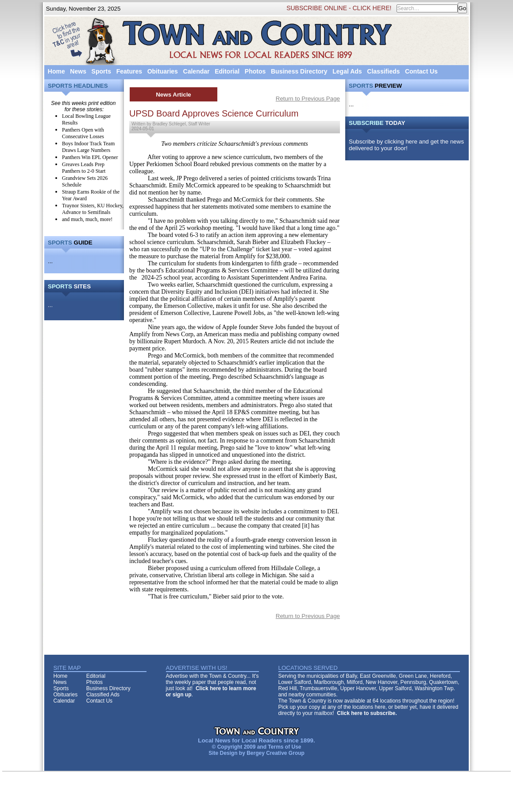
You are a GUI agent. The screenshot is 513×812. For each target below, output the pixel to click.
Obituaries (163, 71)
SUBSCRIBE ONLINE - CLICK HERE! (339, 8)
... (50, 261)
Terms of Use (284, 747)
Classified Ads (103, 695)
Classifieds (383, 71)
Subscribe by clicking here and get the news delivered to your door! (406, 145)
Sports (101, 71)
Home (56, 71)
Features (129, 71)
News (78, 71)
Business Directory (299, 71)
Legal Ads (347, 71)
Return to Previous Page (308, 99)
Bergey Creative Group (276, 753)
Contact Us (421, 71)
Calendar (197, 71)
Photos (255, 71)
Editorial (227, 71)
